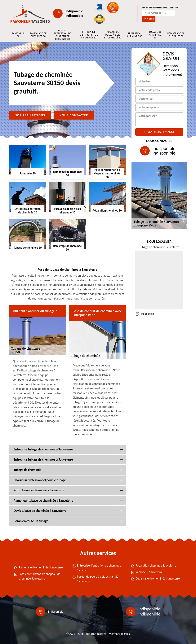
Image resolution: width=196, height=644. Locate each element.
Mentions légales (119, 634)
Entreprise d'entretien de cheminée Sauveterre (99, 568)
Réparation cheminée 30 (135, 35)
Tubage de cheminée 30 (155, 35)
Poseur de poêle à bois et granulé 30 (113, 35)
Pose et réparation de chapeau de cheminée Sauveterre (39, 576)
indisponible (74, 11)
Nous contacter (74, 115)
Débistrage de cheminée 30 (176, 35)
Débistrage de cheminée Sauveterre (158, 578)
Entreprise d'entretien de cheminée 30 (89, 35)
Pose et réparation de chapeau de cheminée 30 (62, 35)
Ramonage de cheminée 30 (38, 35)
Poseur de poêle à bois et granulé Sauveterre (98, 579)
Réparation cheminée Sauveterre (156, 565)
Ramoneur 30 (18, 35)
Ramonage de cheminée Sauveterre (41, 567)
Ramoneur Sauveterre (149, 572)
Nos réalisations (30, 115)
